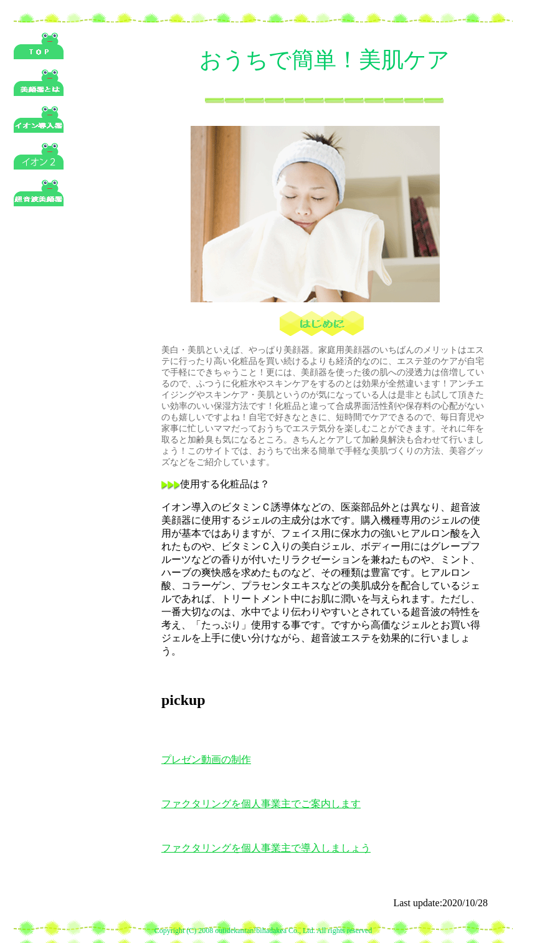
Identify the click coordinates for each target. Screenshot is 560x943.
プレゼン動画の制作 (206, 759)
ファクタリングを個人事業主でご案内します (261, 804)
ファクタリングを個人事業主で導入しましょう (266, 848)
